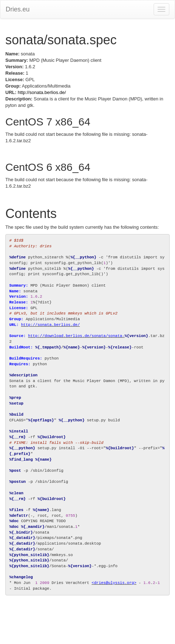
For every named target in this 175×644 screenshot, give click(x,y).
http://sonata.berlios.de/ (42, 92)
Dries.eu (18, 9)
